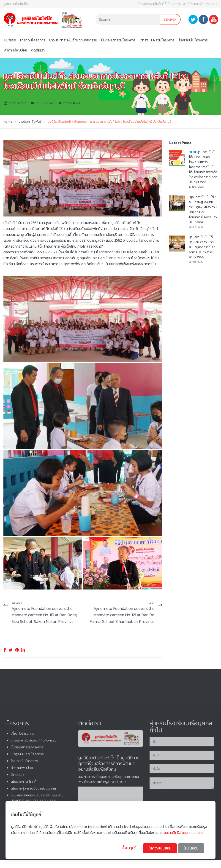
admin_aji (73, 103)
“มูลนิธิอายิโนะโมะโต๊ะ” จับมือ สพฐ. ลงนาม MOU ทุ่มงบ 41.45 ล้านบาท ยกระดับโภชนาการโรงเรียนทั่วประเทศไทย (203, 210)
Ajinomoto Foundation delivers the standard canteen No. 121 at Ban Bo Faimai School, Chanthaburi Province (122, 615)
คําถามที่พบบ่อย (16, 50)
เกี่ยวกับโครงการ (33, 40)
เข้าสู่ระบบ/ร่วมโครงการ (157, 40)
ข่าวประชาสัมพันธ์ (45, 103)
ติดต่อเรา (38, 50)
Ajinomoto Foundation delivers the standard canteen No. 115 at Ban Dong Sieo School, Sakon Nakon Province (44, 615)
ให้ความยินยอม (160, 848)
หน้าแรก (10, 40)
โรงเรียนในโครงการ (193, 40)
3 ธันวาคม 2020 (18, 103)
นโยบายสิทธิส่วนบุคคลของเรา (183, 833)
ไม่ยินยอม (191, 848)
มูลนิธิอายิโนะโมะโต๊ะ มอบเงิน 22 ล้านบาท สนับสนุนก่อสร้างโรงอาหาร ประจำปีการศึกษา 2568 (202, 247)
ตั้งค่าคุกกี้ (130, 848)
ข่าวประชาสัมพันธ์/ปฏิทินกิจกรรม (73, 40)
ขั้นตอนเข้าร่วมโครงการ (118, 40)
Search (170, 19)
